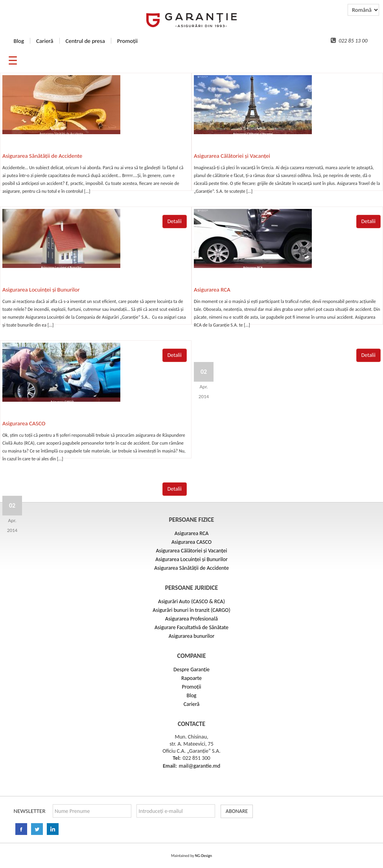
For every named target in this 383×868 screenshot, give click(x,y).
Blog (19, 41)
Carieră (45, 41)
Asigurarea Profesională (191, 619)
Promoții (127, 41)
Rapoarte (191, 678)
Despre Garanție (191, 669)
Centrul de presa (85, 41)
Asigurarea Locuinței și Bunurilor (41, 290)
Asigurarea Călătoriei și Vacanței (232, 156)
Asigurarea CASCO (24, 423)
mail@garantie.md (200, 766)
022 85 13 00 (349, 41)
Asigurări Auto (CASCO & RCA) (191, 601)
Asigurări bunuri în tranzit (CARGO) (191, 610)
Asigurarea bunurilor (192, 636)
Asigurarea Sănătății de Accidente (42, 156)
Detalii (368, 355)
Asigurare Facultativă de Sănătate (191, 627)
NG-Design (203, 856)
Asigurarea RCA (212, 290)
